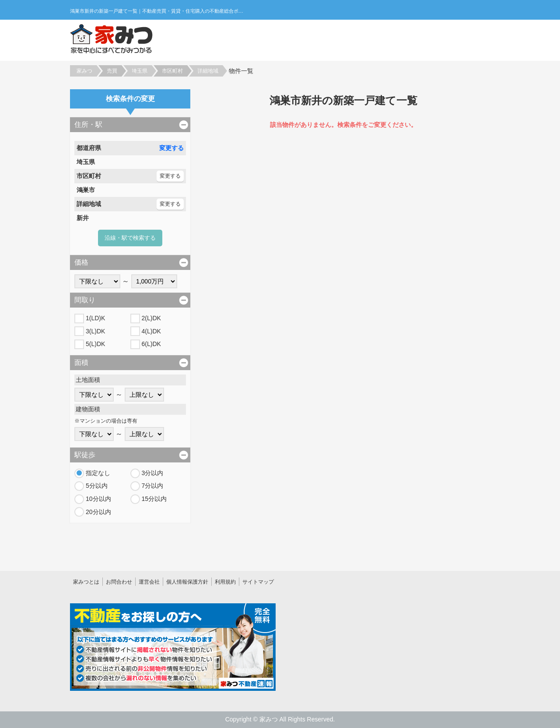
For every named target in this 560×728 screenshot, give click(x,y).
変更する (171, 148)
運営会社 (149, 582)
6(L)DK (151, 344)
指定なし (98, 473)
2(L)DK (151, 318)
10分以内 (98, 499)
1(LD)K (95, 318)
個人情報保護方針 (187, 582)
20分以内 (98, 512)
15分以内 (154, 499)
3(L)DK (95, 331)
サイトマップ (258, 582)
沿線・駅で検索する (130, 238)
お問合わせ (119, 582)
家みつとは (86, 582)
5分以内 (97, 486)
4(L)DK (151, 331)
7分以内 (153, 486)
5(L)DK (95, 344)
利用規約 (225, 582)
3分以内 (153, 473)
